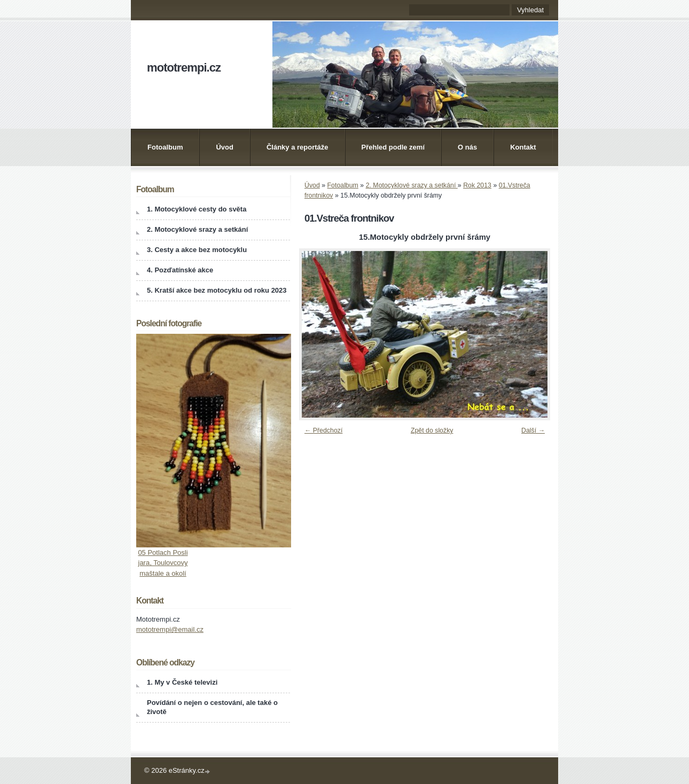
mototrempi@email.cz (170, 629)
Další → (533, 430)
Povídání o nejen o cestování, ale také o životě (212, 707)
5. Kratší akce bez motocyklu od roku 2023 (217, 290)
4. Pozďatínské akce (180, 270)
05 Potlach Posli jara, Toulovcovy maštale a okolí (163, 563)
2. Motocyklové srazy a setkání (412, 185)
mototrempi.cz (184, 68)
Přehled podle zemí (393, 147)
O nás (467, 147)
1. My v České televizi (182, 682)
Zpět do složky (432, 430)
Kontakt (523, 147)
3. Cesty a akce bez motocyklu (197, 250)
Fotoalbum (165, 147)
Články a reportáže (297, 147)
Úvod (225, 147)
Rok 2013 (477, 185)
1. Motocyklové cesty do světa (197, 209)
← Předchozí (323, 430)
